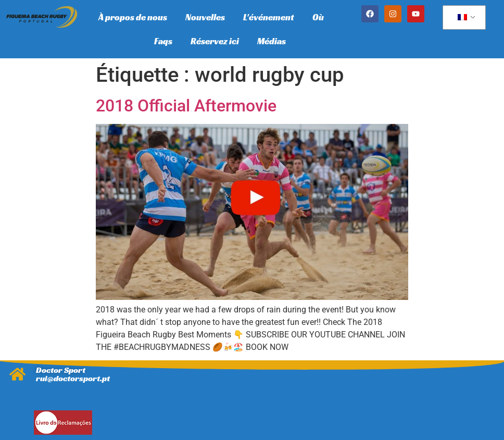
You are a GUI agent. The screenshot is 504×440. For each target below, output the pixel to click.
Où (318, 17)
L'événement (269, 17)
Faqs (163, 41)
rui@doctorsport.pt (73, 378)
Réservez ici (215, 41)
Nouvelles (205, 17)
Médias (272, 41)
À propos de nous (133, 17)
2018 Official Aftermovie (186, 106)
